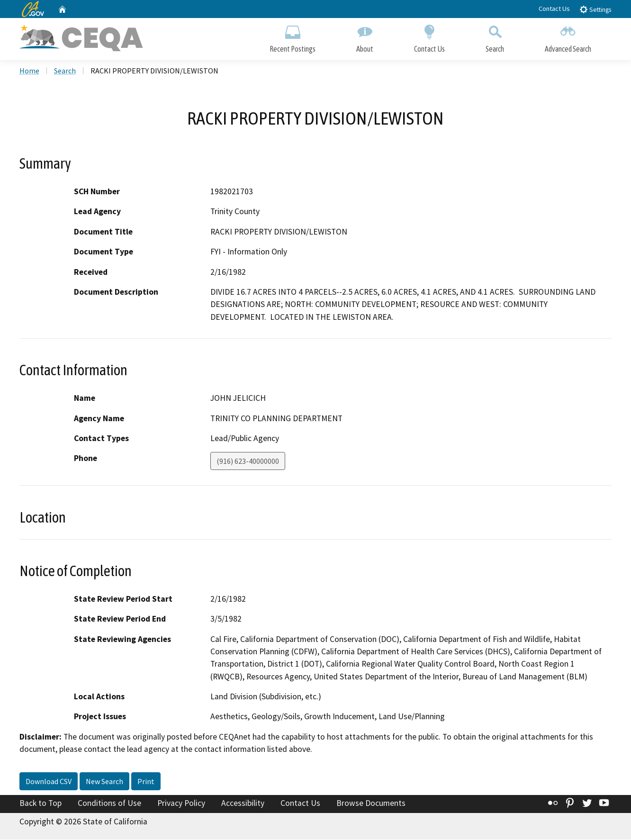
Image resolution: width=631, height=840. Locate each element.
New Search (104, 782)
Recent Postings (293, 37)
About (365, 37)
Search (495, 37)
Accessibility (243, 804)
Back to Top (41, 804)
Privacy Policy (181, 804)
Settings (595, 9)
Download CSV (49, 782)
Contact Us (554, 9)
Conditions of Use (109, 804)
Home (29, 72)
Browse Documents (371, 804)
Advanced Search (568, 37)
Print (146, 782)
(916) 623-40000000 (248, 462)
